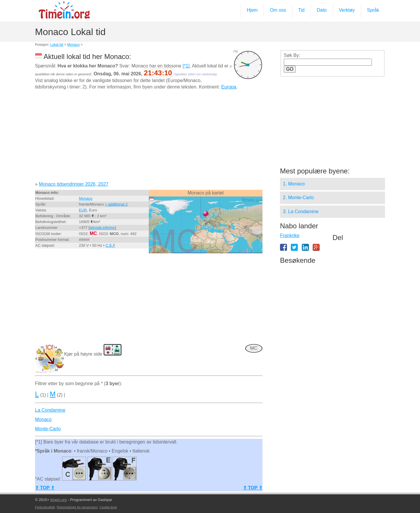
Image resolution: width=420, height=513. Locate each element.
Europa (229, 87)
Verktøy (347, 10)
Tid (302, 10)
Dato (322, 10)
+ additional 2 (116, 204)
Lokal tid (57, 45)
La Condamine (50, 410)
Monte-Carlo (48, 429)
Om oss (278, 10)
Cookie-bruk (108, 507)
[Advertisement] (149, 138)
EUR (83, 210)
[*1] (186, 66)
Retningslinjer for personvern (77, 507)
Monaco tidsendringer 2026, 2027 (73, 184)
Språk (373, 10)
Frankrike (290, 235)
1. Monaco (294, 184)
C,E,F (110, 245)
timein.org (58, 500)
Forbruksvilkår (45, 507)
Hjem (252, 10)
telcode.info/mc (102, 228)
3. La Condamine (301, 212)
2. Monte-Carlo (298, 198)
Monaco (73, 45)
